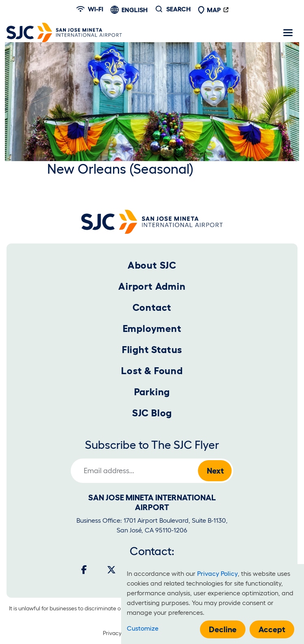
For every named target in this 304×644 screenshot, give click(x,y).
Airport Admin (152, 286)
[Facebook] (84, 570)
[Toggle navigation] (288, 32)
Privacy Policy (120, 633)
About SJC (152, 265)
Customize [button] (143, 628)
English (135, 10)
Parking (152, 392)
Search (178, 9)
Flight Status (152, 350)
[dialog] (213, 604)
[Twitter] (111, 570)
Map (209, 10)
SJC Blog (152, 413)
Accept (272, 629)
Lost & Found (152, 371)
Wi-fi (90, 9)
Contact (152, 307)
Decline (223, 629)
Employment (152, 328)
